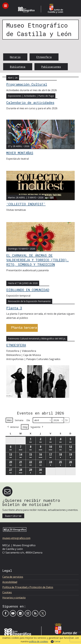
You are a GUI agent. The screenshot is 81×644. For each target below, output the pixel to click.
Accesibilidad (10, 582)
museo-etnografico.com (16, 538)
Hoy (25, 427)
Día (28, 420)
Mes (9, 420)
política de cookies (39, 641)
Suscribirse (13, 516)
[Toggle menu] (6, 6)
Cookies (7, 592)
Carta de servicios (13, 577)
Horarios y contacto (14, 598)
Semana (19, 420)
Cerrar (57, 641)
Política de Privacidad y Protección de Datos (28, 587)
